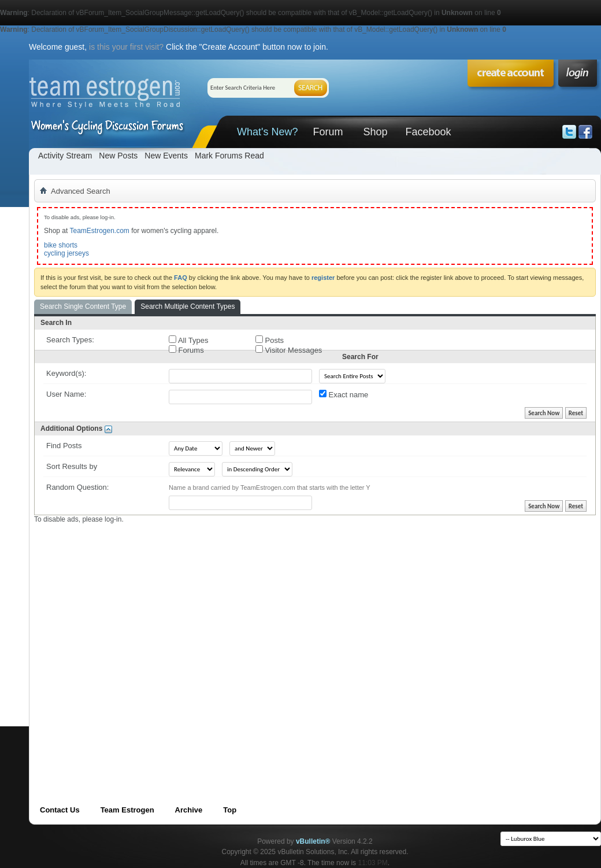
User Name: (66, 394)
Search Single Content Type (83, 306)
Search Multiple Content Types (188, 306)
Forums (186, 350)
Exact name (344, 394)
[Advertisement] (121, 645)
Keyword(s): (66, 373)
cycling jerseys (66, 253)
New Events (166, 156)
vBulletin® (313, 841)
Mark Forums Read (229, 156)
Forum (328, 132)
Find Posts (64, 446)
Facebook (428, 132)
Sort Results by (72, 466)
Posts (270, 340)
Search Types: (70, 340)
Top (230, 810)
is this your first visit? (126, 47)
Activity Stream (65, 156)
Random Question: (77, 487)
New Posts (118, 156)
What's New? (267, 132)
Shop (375, 132)
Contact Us (60, 810)
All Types (188, 340)
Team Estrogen (127, 810)
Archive (189, 810)
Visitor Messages (289, 350)
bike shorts (61, 245)
